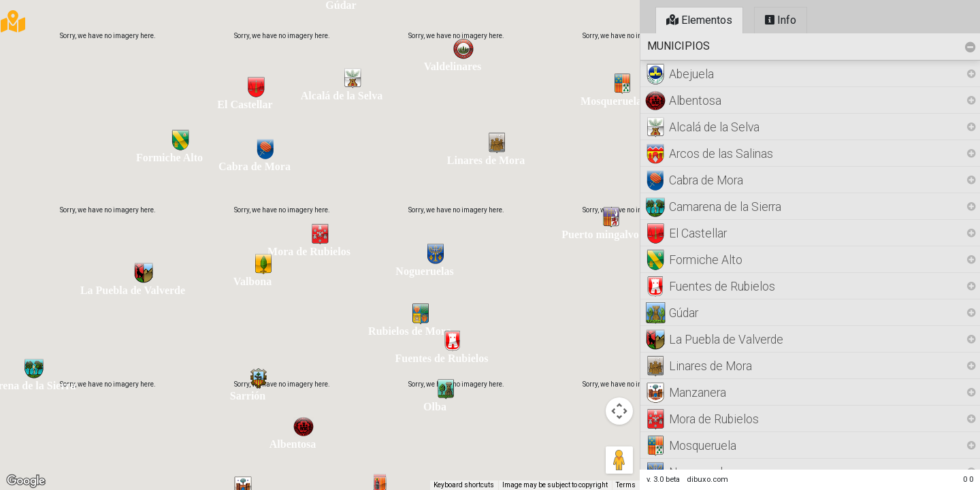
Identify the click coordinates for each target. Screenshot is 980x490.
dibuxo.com (707, 479)
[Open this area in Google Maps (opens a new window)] (26, 481)
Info (781, 20)
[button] (34, 368)
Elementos (699, 20)
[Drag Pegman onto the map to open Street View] (619, 460)
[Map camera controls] (619, 411)
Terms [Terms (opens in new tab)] (626, 485)
